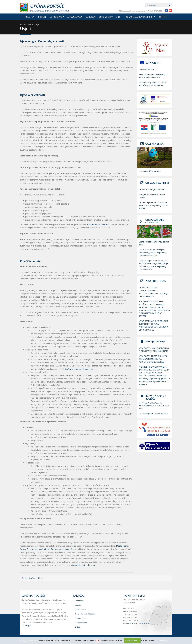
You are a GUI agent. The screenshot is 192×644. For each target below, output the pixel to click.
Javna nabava (74, 17)
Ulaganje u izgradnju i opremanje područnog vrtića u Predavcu (153, 84)
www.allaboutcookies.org (84, 565)
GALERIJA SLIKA (154, 144)
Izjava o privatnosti (32, 95)
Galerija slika (80, 609)
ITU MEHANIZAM (146, 69)
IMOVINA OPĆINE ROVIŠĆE (156, 397)
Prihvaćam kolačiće (132, 640)
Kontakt (163, 17)
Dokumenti (105, 17)
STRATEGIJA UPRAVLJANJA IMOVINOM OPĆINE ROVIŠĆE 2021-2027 (154, 406)
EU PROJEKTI (153, 63)
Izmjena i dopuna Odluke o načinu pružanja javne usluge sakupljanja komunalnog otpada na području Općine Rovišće (153, 265)
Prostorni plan (81, 618)
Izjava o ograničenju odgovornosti (42, 41)
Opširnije (27, 626)
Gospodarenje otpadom (85, 614)
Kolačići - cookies (31, 261)
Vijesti (119, 17)
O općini (42, 17)
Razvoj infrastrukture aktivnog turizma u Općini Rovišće (152, 76)
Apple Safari (64, 549)
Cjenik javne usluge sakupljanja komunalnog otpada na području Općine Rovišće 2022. (153, 253)
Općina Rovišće (27, 24)
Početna (29, 17)
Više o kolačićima (148, 640)
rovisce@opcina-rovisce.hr (98, 224)
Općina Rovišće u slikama (150, 171)
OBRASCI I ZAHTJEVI (157, 183)
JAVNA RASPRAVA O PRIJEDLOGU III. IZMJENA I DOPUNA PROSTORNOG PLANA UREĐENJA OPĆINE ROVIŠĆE (153, 325)
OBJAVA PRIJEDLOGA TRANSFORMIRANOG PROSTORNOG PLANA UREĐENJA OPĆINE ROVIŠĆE (153, 292)
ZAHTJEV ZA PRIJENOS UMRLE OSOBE (152, 196)
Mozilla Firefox (122, 546)
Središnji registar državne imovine (153, 414)
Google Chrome (27, 549)
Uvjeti (38, 24)
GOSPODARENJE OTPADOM (155, 221)
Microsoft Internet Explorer (46, 549)
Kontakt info (134, 596)
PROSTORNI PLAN (156, 281)
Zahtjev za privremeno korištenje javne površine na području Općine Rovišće (154, 205)
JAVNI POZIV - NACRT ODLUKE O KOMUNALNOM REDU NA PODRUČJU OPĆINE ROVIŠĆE (153, 359)
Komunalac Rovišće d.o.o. (139, 17)
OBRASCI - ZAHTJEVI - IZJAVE (151, 190)
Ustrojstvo (56, 17)
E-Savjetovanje (81, 623)
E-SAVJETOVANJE (155, 341)
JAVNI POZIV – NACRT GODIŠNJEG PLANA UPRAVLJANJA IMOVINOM (154, 350)
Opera (73, 549)
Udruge (90, 17)
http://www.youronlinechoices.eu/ (78, 369)
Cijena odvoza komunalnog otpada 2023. (154, 243)
